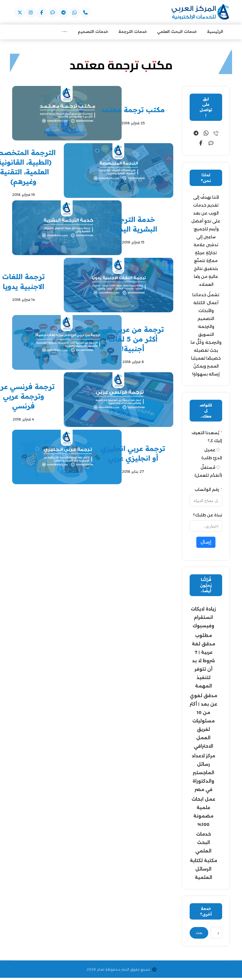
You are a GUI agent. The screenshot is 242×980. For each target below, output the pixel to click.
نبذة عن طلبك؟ (208, 516)
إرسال (206, 543)
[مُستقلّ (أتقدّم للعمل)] (218, 468)
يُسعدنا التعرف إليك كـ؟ (207, 437)
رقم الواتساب (207, 490)
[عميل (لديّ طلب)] (218, 450)
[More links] (65, 32)
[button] (85, 13)
